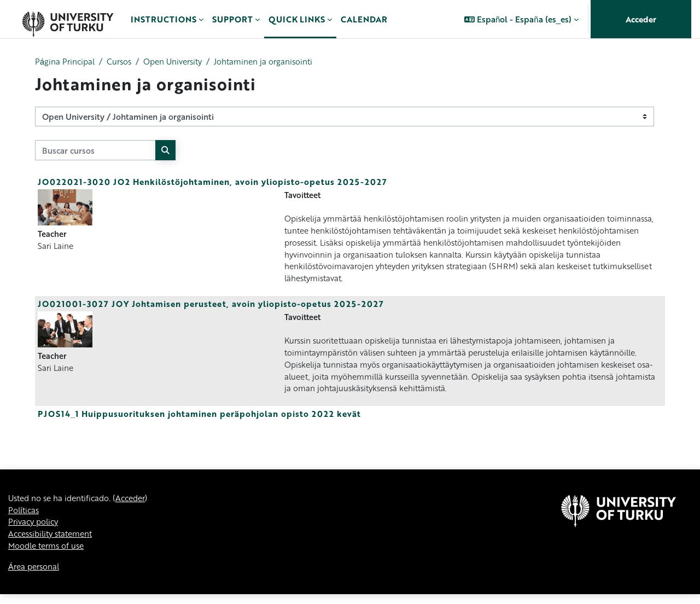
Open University (180, 62)
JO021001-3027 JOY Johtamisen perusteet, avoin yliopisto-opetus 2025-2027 (211, 307)
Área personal (36, 576)
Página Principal (66, 62)
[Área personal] (68, 19)
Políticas (25, 518)
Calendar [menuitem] (364, 19)
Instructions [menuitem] (164, 19)
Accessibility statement (54, 543)
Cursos (122, 62)
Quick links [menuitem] (297, 19)
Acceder (641, 19)
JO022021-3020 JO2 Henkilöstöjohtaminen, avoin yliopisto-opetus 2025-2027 (212, 182)
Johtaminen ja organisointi (274, 62)
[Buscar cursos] (95, 151)
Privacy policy (35, 530)
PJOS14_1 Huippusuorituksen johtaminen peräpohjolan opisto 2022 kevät (199, 420)
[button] (521, 19)
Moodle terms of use (49, 555)
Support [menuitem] (232, 19)
